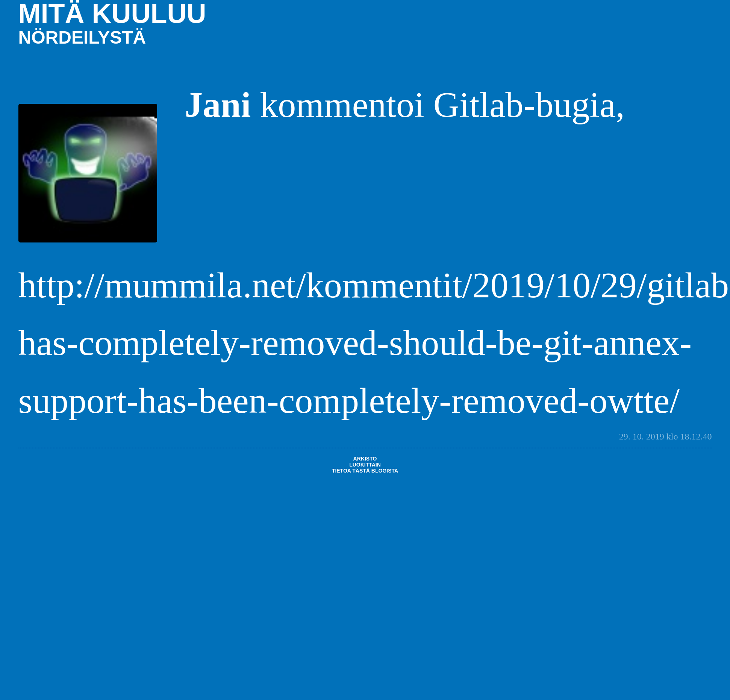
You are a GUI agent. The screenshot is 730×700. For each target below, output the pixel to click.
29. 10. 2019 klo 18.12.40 (666, 436)
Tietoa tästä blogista (365, 471)
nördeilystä (82, 37)
